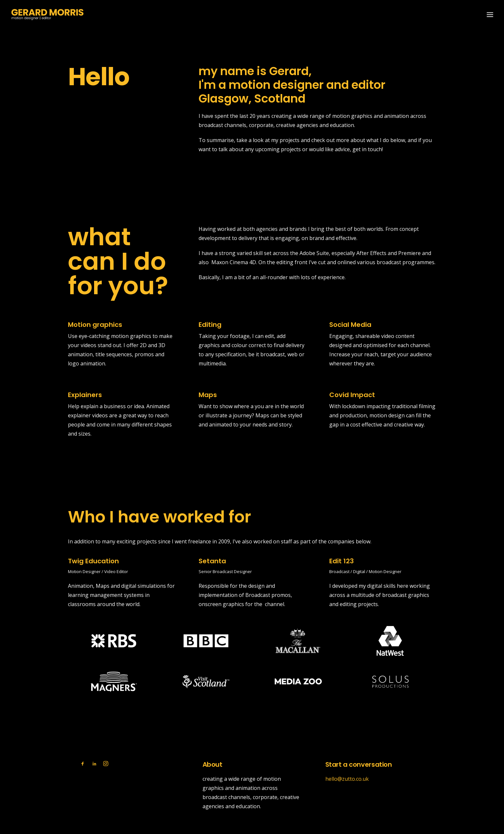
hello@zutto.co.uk (347, 778)
